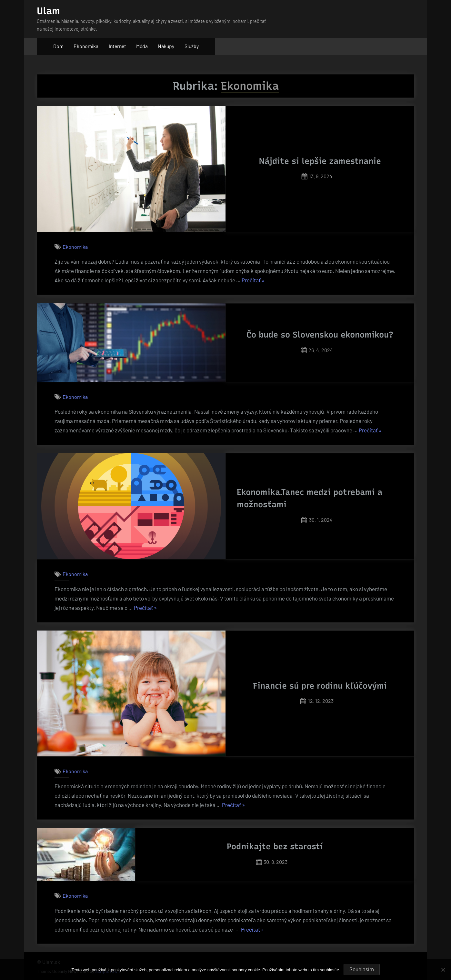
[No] (443, 970)
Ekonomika (86, 46)
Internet (117, 46)
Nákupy (166, 46)
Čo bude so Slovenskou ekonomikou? (320, 335)
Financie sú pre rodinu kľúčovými (320, 686)
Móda (142, 46)
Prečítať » (253, 280)
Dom (58, 46)
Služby (192, 46)
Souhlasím (362, 969)
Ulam (48, 11)
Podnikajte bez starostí (275, 846)
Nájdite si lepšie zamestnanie (320, 161)
